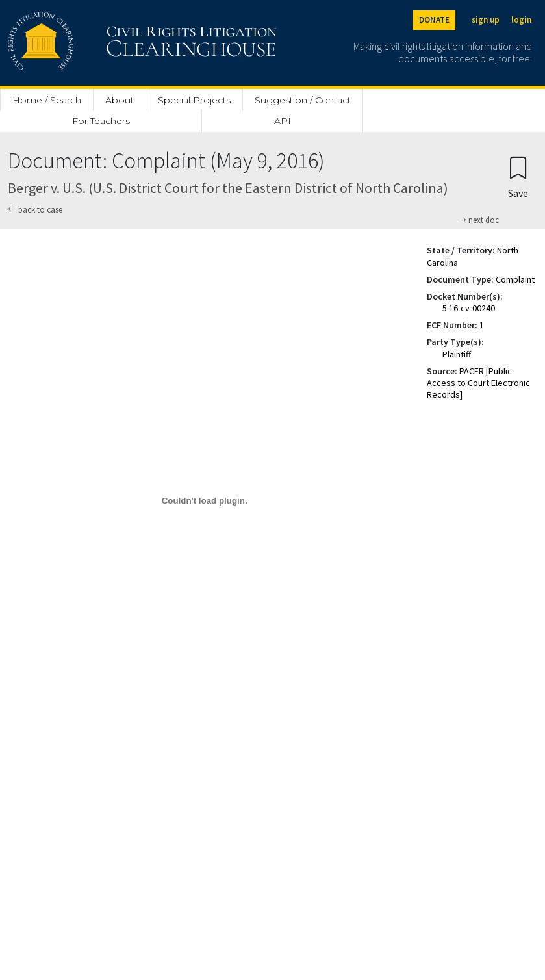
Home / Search (47, 100)
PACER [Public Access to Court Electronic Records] (478, 383)
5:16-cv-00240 (469, 308)
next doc (478, 220)
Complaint (515, 279)
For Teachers (101, 121)
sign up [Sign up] (486, 20)
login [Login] (521, 20)
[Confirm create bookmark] (518, 176)
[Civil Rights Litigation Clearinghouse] (105, 43)
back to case (35, 210)
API (283, 121)
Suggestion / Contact (303, 100)
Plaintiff (457, 354)
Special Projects (194, 100)
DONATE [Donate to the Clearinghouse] (434, 20)
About (120, 100)
